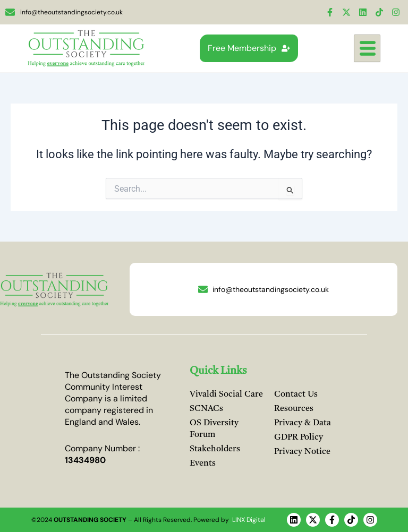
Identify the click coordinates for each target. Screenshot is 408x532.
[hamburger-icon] (367, 49)
